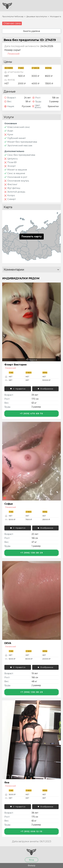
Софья (9, 504)
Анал (10, 131)
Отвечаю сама (12, 23)
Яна (7, 783)
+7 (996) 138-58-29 (32, 553)
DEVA (8, 643)
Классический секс (19, 127)
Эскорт (11, 166)
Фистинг (12, 184)
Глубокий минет (17, 138)
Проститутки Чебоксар (13, 16)
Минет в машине (17, 170)
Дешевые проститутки (37, 16)
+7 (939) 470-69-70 (31, 414)
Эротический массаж (20, 145)
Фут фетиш (14, 188)
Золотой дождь (16, 192)
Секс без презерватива (21, 155)
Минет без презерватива (22, 142)
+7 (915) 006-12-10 (31, 831)
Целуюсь (12, 159)
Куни (10, 134)
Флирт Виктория (15, 365)
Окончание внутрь (18, 181)
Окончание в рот (17, 177)
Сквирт (12, 199)
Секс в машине (16, 173)
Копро (11, 195)
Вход (31, 860)
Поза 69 (12, 162)
